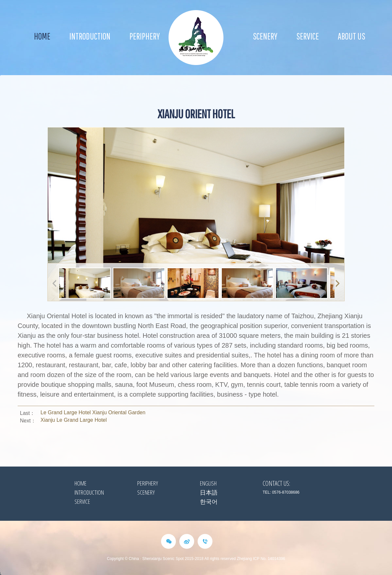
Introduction (90, 36)
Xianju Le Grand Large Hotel (74, 420)
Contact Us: (276, 483)
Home (42, 36)
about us (351, 36)
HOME (81, 483)
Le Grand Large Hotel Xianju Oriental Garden (93, 412)
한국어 (209, 501)
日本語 (209, 492)
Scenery (265, 36)
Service (308, 36)
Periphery (145, 36)
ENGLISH (208, 483)
